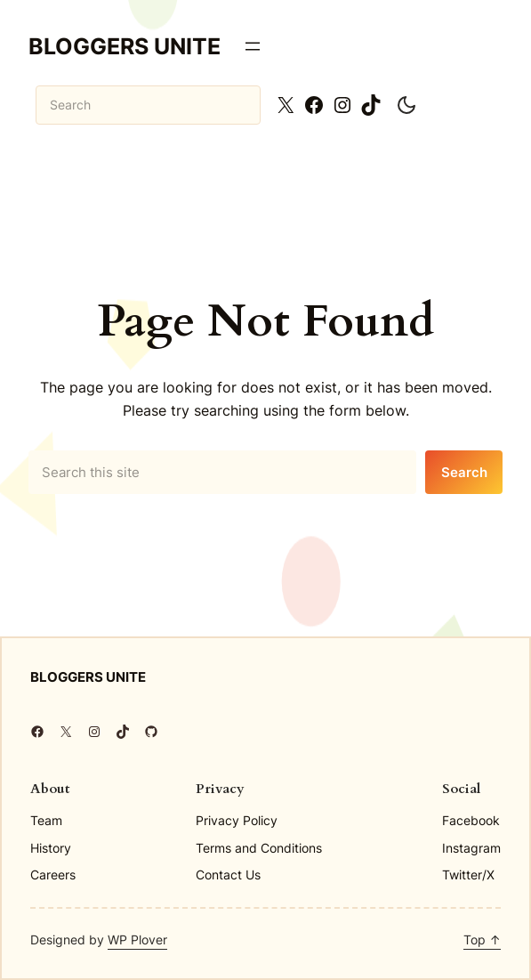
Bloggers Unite (125, 46)
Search (464, 472)
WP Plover (137, 940)
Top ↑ (482, 940)
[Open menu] (253, 46)
